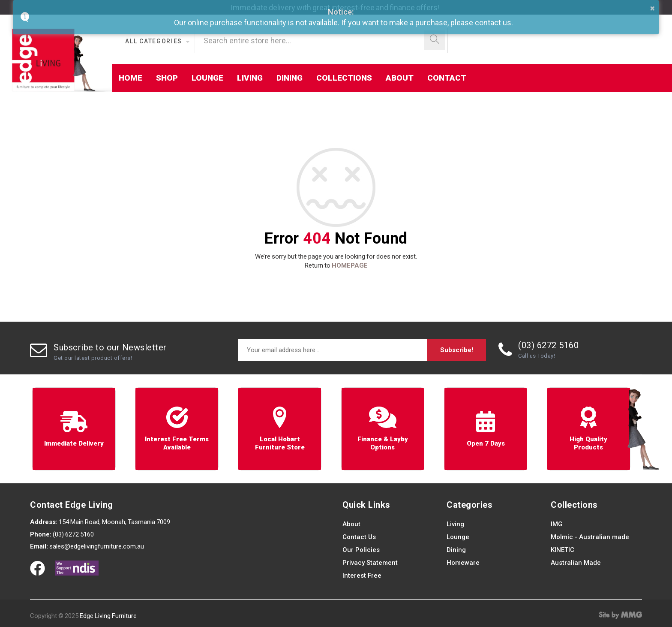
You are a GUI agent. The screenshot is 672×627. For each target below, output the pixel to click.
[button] (157, 41)
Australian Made (576, 563)
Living (250, 78)
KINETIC (562, 550)
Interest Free (362, 576)
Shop (167, 78)
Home (130, 78)
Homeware (463, 563)
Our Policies (361, 550)
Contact (447, 78)
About (400, 78)
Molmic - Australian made (590, 537)
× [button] (652, 8)
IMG (557, 524)
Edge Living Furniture (108, 616)
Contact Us (359, 537)
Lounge (207, 78)
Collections (344, 78)
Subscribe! (457, 350)
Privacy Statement (370, 563)
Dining (289, 78)
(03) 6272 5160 (548, 345)
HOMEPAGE (350, 265)
